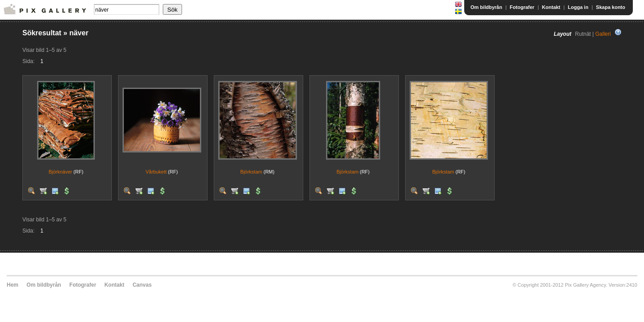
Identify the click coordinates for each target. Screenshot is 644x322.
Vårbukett (156, 172)
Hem (13, 285)
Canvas (142, 285)
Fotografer (522, 7)
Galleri (603, 34)
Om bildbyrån (486, 7)
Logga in (578, 7)
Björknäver (61, 172)
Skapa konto (611, 7)
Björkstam (251, 172)
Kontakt (551, 7)
